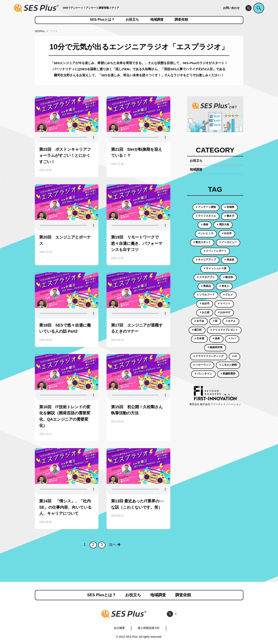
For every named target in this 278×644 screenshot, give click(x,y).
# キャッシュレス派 (215, 268)
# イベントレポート (215, 251)
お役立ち (132, 20)
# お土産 (205, 312)
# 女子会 (199, 321)
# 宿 (215, 321)
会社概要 (119, 628)
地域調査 (157, 20)
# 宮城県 (229, 207)
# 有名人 (224, 286)
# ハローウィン (202, 365)
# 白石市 (227, 233)
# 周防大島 (223, 225)
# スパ (232, 339)
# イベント (224, 304)
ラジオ (54, 31)
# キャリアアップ (206, 260)
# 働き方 (229, 216)
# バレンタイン (203, 374)
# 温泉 (216, 339)
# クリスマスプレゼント (224, 330)
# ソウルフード (206, 295)
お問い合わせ (231, 8)
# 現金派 (229, 260)
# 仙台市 (205, 304)
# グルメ (228, 295)
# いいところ (206, 233)
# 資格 (205, 225)
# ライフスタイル (206, 216)
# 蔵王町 (197, 330)
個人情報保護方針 (149, 628)
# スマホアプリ (206, 277)
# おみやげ (224, 312)
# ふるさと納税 (228, 365)
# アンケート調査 (206, 207)
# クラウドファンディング (209, 356)
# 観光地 (228, 277)
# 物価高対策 (215, 347)
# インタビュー (228, 242)
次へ (115, 544)
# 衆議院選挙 (228, 374)
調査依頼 (181, 20)
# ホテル (231, 321)
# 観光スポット (202, 242)
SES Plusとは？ (102, 20)
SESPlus (40, 31)
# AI (235, 356)
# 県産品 (206, 286)
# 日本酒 (199, 339)
